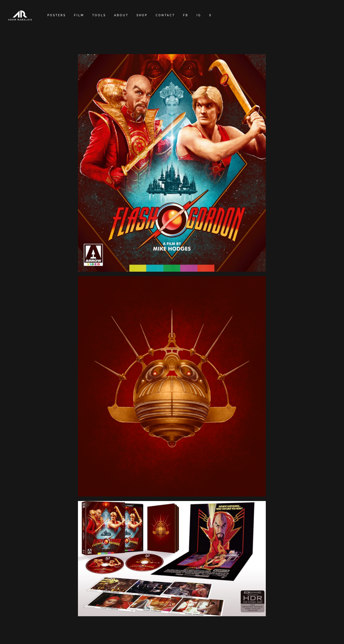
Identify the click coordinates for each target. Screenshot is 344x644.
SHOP (142, 15)
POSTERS (57, 15)
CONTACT (165, 15)
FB (186, 15)
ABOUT (121, 15)
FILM (79, 15)
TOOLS (99, 15)
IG (199, 15)
